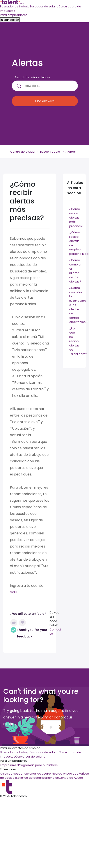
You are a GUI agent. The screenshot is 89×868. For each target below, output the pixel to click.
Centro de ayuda (22, 152)
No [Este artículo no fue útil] (22, 623)
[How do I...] (45, 86)
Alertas (71, 152)
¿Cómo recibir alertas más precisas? (76, 218)
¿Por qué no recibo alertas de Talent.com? (78, 341)
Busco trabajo (50, 152)
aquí (14, 592)
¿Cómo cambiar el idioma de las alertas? (75, 271)
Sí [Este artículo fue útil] (14, 623)
